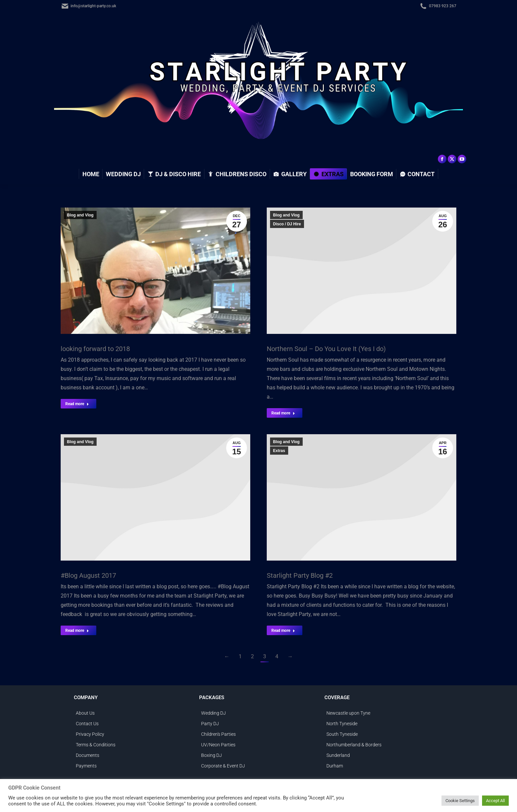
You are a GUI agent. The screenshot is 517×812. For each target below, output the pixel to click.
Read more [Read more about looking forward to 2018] (77, 404)
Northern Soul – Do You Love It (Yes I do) (326, 349)
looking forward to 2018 (95, 349)
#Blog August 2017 (88, 575)
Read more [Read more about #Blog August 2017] (77, 631)
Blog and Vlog (80, 215)
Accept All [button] (495, 801)
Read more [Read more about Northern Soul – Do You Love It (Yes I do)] (283, 413)
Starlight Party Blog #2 (300, 575)
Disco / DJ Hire (287, 224)
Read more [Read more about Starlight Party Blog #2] (283, 631)
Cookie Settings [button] (460, 801)
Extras (279, 451)
